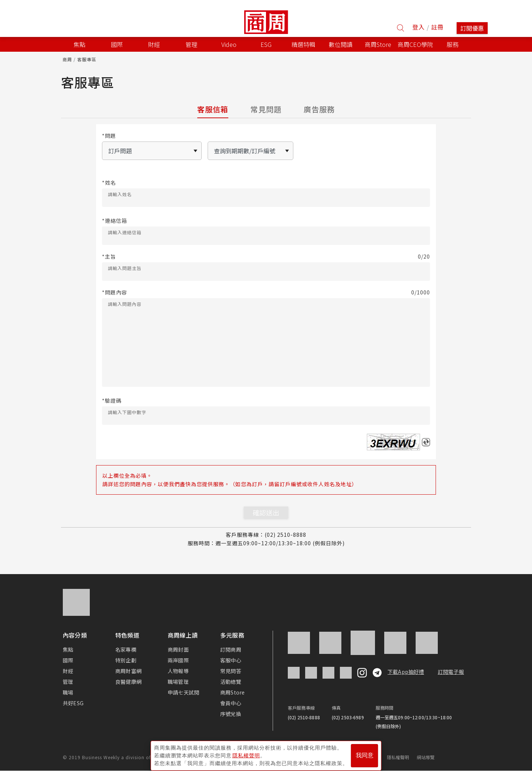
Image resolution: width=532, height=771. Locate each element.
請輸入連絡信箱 (125, 232)
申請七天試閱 (183, 692)
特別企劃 (126, 660)
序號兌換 (231, 714)
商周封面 (178, 649)
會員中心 (231, 703)
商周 (67, 59)
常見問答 (231, 671)
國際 (68, 660)
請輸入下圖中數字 (127, 412)
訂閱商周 (231, 649)
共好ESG (73, 703)
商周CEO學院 (415, 44)
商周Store (378, 44)
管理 (68, 682)
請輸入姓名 (120, 194)
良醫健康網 (128, 682)
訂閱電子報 (451, 672)
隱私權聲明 (398, 757)
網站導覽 (426, 757)
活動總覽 (231, 682)
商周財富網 (128, 671)
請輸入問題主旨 (125, 268)
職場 (68, 692)
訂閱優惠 (472, 28)
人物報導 (178, 671)
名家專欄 (126, 649)
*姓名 (109, 183)
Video (229, 44)
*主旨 (266, 257)
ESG (266, 44)
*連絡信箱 (115, 221)
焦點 (68, 649)
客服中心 (231, 660)
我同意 (365, 753)
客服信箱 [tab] (213, 109)
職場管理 (178, 682)
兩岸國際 (178, 660)
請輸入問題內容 (125, 304)
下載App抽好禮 (406, 672)
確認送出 (266, 512)
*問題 (109, 136)
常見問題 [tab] (266, 109)
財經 (68, 671)
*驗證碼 (112, 401)
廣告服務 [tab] (319, 109)
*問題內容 (266, 292)
